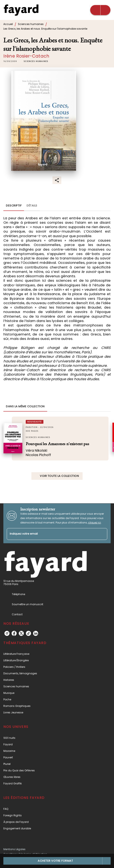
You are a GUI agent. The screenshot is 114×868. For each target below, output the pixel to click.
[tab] (14, 206)
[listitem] (7, 633)
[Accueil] (21, 10)
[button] (36, 61)
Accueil (8, 24)
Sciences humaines (31, 24)
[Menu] (100, 10)
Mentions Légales (14, 849)
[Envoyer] (102, 534)
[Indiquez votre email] (52, 534)
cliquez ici (95, 523)
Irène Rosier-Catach (26, 56)
